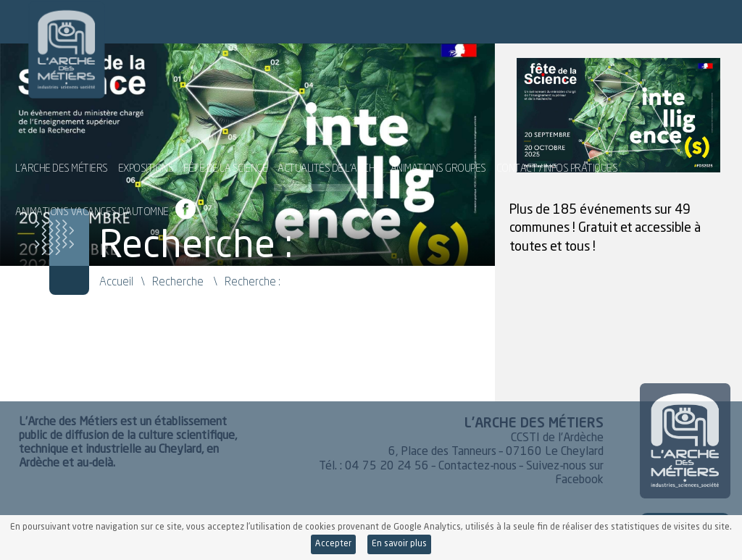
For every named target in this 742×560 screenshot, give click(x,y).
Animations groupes (438, 162)
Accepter (333, 544)
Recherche (178, 281)
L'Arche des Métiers (45, 39)
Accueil (116, 281)
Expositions (146, 162)
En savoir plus (399, 544)
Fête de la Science (225, 162)
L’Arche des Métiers (62, 162)
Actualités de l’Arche (329, 162)
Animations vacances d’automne (92, 206)
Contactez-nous (478, 467)
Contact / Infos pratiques (557, 162)
